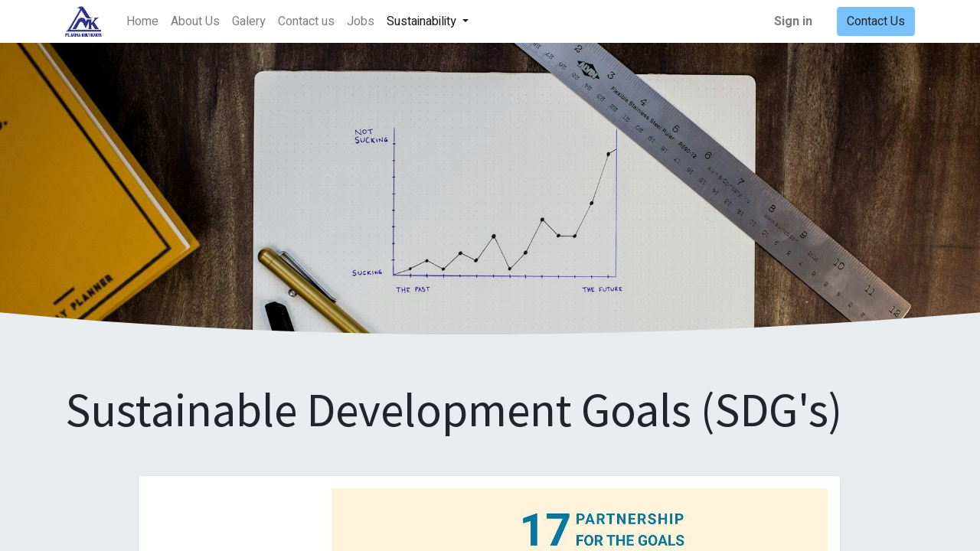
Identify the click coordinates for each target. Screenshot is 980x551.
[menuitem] (142, 21)
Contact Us (876, 21)
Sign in (793, 21)
